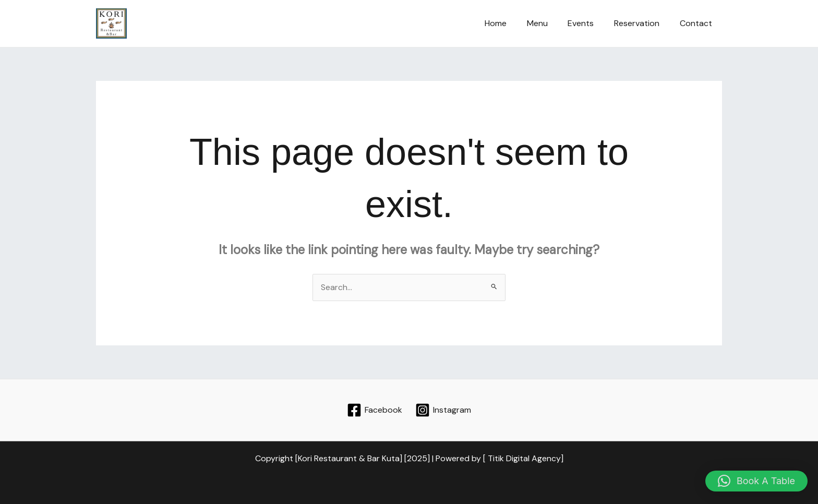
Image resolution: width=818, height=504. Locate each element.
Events (590, 23)
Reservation (642, 23)
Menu (549, 23)
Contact (697, 23)
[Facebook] (375, 410)
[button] (756, 481)
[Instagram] (443, 410)
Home (511, 23)
